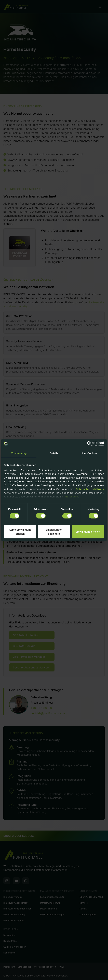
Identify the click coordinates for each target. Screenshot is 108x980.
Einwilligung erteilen (88, 532)
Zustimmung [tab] (19, 453)
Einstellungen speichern (54, 532)
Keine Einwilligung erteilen (20, 532)
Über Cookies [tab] (89, 453)
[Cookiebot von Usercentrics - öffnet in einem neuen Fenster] (89, 444)
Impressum (71, 497)
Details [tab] (54, 453)
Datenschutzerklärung (90, 489)
